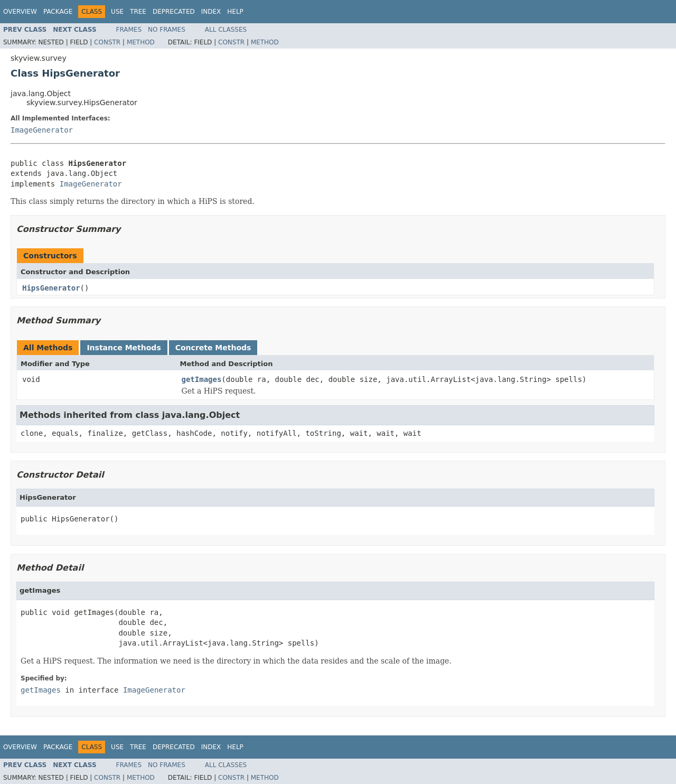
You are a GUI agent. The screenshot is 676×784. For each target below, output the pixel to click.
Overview (20, 12)
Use (117, 12)
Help (235, 12)
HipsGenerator (51, 288)
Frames (129, 30)
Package (58, 12)
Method (141, 42)
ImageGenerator (42, 130)
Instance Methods (124, 348)
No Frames (167, 30)
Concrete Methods (213, 348)
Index (211, 12)
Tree (138, 12)
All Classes (226, 30)
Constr (107, 42)
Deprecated (174, 12)
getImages (202, 379)
